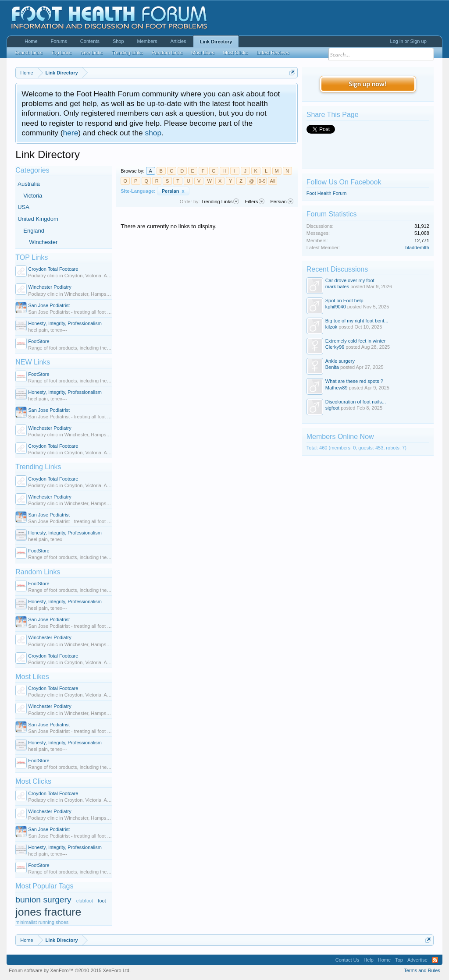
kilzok (331, 327)
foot (102, 901)
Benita (332, 367)
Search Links (29, 53)
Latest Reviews (273, 53)
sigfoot (332, 408)
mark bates (337, 287)
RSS (435, 960)
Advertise (417, 960)
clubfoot (85, 901)
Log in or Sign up (408, 41)
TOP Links (32, 257)
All (273, 181)
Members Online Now (340, 437)
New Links (91, 53)
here (71, 133)
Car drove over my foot (350, 280)
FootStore (39, 341)
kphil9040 (336, 307)
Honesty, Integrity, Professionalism (65, 323)
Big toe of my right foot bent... (357, 321)
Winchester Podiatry (50, 287)
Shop (118, 41)
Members (147, 41)
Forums (59, 41)
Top (399, 960)
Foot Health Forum (327, 193)
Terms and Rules (422, 970)
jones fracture (48, 912)
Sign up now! (368, 84)
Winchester (43, 242)
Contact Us (347, 960)
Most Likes (32, 677)
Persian (173, 191)
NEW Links (33, 362)
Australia (29, 184)
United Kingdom (38, 219)
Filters (255, 202)
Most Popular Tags (44, 886)
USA (23, 207)
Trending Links (38, 467)
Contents (90, 41)
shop (153, 133)
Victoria (33, 196)
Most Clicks (33, 781)
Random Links (38, 572)
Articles (178, 41)
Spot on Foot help (344, 301)
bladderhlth (417, 248)
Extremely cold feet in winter (356, 341)
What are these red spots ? (354, 381)
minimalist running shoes (42, 922)
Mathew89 (337, 388)
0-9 (262, 181)
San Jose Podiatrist (49, 305)
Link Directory (216, 42)
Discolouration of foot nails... (356, 402)
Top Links (61, 53)
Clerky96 (335, 347)
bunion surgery (43, 900)
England (34, 231)
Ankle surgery (340, 361)
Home (31, 41)
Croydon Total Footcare (53, 269)
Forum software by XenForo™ (70, 970)
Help (369, 960)
